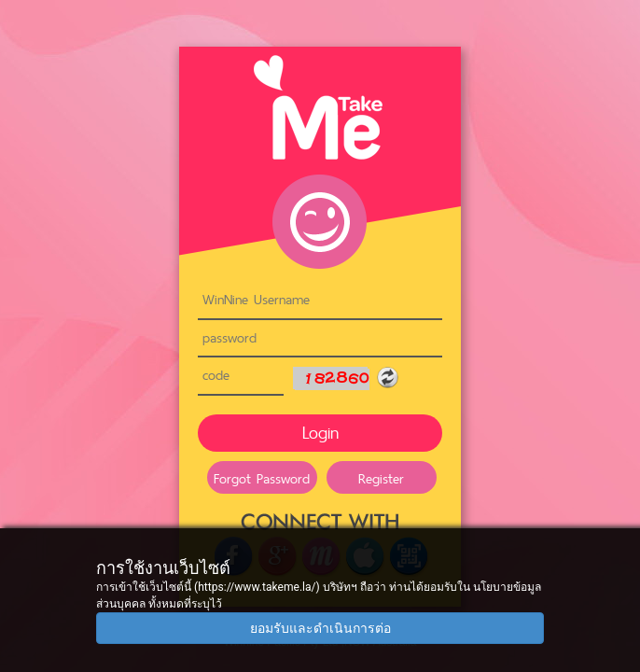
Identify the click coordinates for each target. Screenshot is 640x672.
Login (320, 433)
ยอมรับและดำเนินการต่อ (320, 628)
